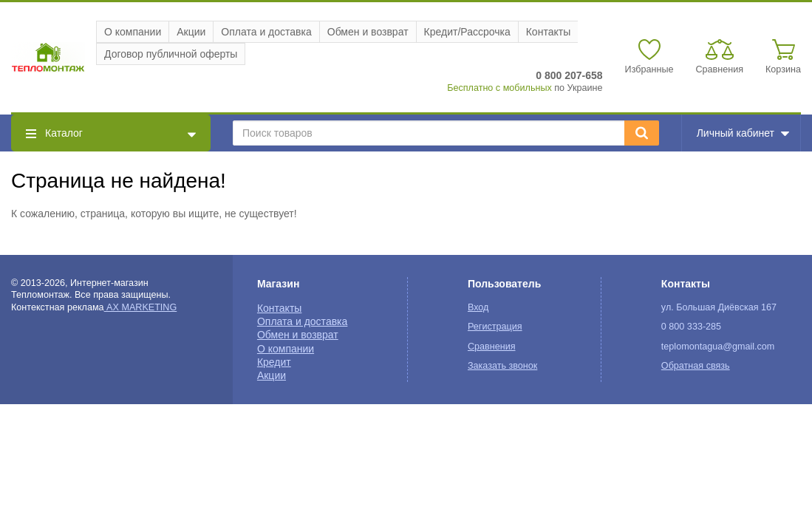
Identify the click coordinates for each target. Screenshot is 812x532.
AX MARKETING (141, 307)
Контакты (548, 32)
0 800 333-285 (691, 327)
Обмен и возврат (368, 32)
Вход (478, 307)
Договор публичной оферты (171, 54)
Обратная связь (696, 366)
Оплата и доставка (266, 32)
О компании (133, 32)
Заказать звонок (502, 366)
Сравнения (492, 347)
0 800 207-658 (569, 75)
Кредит (274, 362)
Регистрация (495, 327)
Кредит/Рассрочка (467, 32)
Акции (191, 32)
